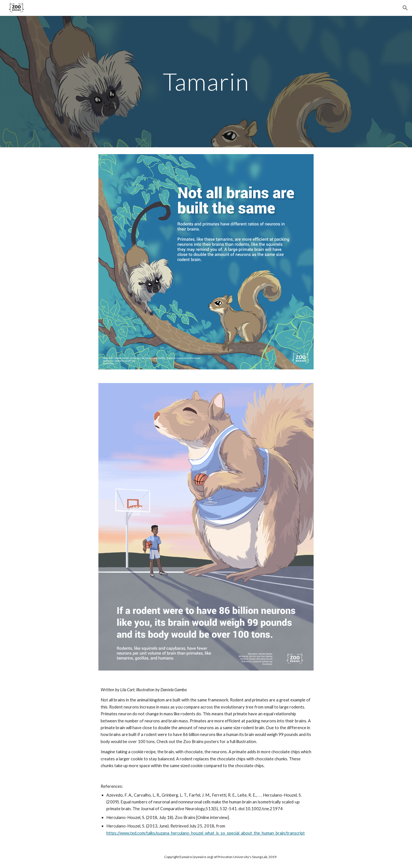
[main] (206, 81)
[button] (405, 8)
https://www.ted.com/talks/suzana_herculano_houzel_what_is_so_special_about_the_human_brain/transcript (206, 833)
